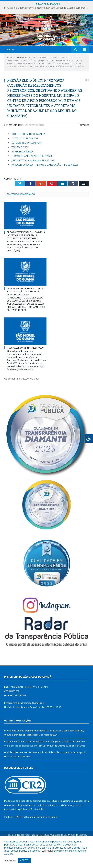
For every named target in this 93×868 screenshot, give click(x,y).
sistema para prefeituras (46, 821)
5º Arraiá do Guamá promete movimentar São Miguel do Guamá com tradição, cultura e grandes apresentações (47, 8)
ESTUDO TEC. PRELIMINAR (26, 163)
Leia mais (47, 851)
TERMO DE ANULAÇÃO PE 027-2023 (32, 176)
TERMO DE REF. (20, 167)
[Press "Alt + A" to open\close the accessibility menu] (89, 438)
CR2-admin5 (14, 145)
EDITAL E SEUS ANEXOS (25, 158)
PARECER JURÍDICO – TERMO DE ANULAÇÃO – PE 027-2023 (45, 185)
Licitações (84, 145)
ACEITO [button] (24, 860)
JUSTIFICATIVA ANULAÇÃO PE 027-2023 (33, 180)
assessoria (83, 821)
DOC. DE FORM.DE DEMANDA (28, 154)
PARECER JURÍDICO (22, 171)
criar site (25, 821)
